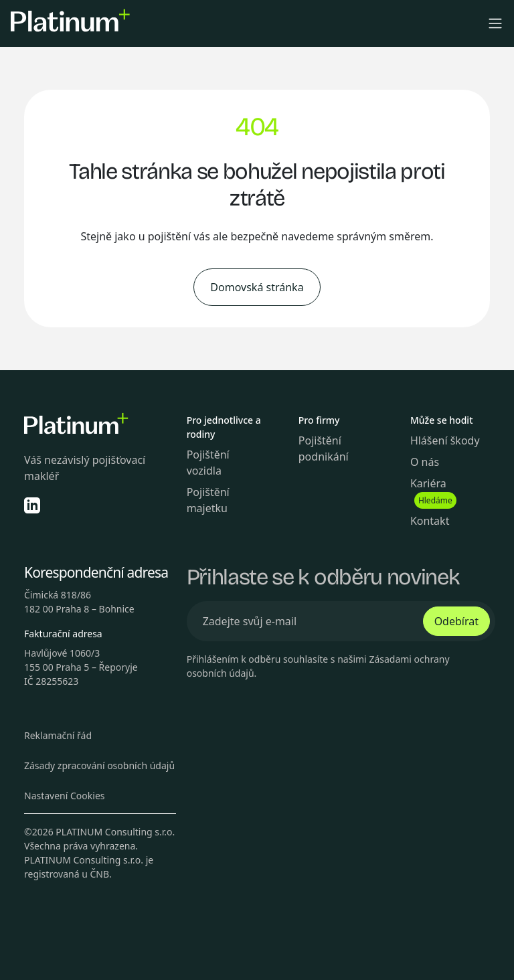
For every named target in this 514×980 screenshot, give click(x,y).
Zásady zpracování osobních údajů (99, 765)
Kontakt (430, 521)
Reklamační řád (58, 735)
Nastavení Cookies (65, 796)
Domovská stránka (257, 287)
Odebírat (456, 621)
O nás (425, 462)
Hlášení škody (445, 440)
